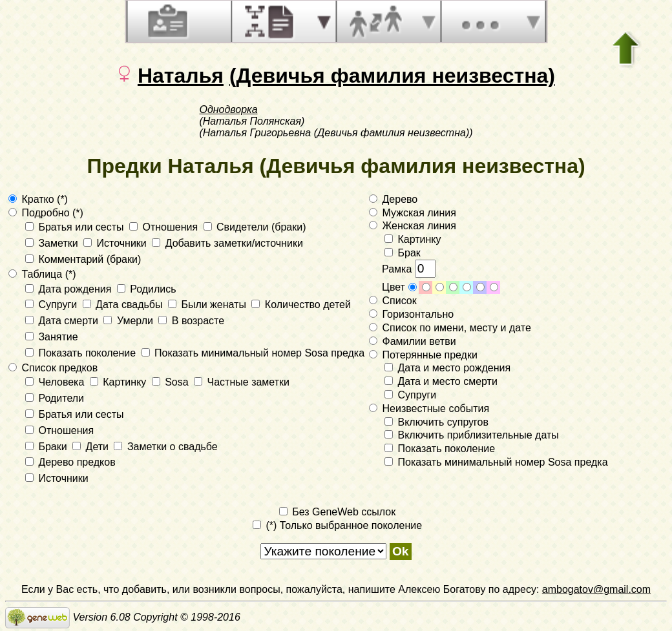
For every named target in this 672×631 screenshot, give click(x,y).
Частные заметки (242, 382)
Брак (403, 253)
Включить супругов (436, 422)
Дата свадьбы (124, 305)
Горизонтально (411, 314)
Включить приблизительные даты (472, 435)
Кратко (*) (38, 199)
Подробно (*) (46, 213)
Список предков (53, 368)
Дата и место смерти (441, 381)
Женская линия (413, 226)
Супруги (53, 305)
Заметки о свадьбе (165, 447)
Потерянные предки (423, 355)
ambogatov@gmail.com (596, 589)
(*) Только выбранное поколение (337, 525)
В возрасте (191, 321)
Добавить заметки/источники (227, 243)
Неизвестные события (429, 409)
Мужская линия (413, 213)
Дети (92, 447)
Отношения (165, 227)
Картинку (120, 382)
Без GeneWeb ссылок (337, 512)
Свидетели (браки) (255, 227)
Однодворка (228, 109)
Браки (47, 447)
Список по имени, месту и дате (450, 328)
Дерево (393, 199)
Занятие (52, 337)
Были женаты (208, 305)
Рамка (409, 269)
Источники (116, 243)
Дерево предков (70, 462)
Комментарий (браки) (83, 259)
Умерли (130, 321)
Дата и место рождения (447, 368)
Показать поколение (82, 353)
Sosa (172, 382)
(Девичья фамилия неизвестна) (392, 76)
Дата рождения (70, 289)
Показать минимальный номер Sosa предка (253, 353)
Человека (56, 382)
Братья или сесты (76, 227)
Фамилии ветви (413, 341)
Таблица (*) (42, 274)
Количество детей (301, 305)
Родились (147, 289)
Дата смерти (63, 321)
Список (393, 301)
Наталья (181, 76)
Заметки (53, 243)
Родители (55, 398)
